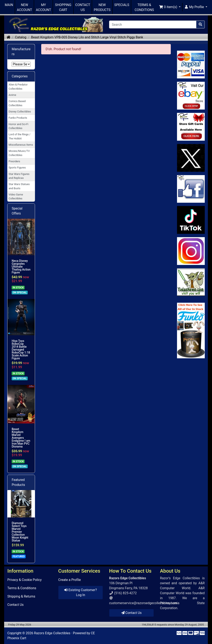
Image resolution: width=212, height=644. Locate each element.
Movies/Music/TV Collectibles (19, 153)
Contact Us (15, 605)
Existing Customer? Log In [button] (80, 592)
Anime (13, 95)
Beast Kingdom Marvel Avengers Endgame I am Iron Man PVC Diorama (21, 438)
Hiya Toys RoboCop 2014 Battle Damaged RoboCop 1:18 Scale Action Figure (21, 350)
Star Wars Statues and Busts (19, 186)
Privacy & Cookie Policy (24, 580)
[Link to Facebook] (191, 189)
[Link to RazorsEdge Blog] (191, 220)
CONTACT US (83, 7)
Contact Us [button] (132, 613)
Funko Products (18, 118)
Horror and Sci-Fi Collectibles (19, 126)
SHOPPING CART (63, 7)
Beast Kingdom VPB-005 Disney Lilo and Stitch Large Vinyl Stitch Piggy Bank (87, 37)
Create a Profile (69, 580)
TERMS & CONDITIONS (144, 7)
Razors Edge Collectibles (52, 633)
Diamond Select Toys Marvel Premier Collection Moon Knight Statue (20, 532)
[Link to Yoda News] (191, 282)
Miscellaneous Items (21, 145)
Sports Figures (17, 168)
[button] (170, 7)
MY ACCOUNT (43, 7)
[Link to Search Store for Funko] (191, 331)
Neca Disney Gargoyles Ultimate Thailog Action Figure (21, 267)
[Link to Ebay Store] (191, 96)
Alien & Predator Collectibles (18, 87)
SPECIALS (122, 5)
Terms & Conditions (22, 588)
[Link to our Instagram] (191, 251)
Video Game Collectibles (16, 196)
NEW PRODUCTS (102, 7)
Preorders (14, 161)
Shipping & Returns (21, 596)
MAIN (9, 5)
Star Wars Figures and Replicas (19, 176)
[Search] (153, 24)
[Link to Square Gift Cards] (191, 127)
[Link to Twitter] (191, 158)
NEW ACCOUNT (25, 7)
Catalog (21, 37)
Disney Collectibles (20, 112)
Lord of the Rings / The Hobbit (20, 136)
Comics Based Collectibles (17, 103)
